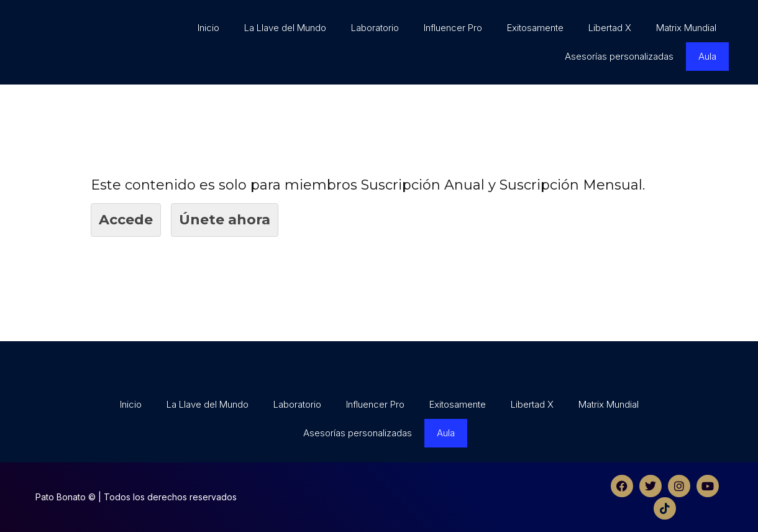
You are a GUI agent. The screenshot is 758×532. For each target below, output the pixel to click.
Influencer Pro (453, 28)
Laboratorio (375, 28)
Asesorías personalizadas (619, 56)
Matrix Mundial (686, 28)
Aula (707, 56)
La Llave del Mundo (285, 28)
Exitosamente (535, 28)
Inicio (208, 28)
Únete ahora (225, 220)
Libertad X (610, 28)
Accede (126, 220)
